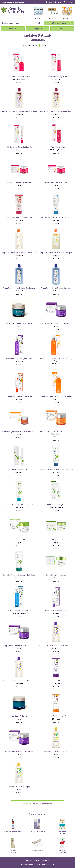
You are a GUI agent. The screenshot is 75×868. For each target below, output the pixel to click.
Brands (13, 29)
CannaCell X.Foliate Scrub (56, 575)
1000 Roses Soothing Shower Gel (19, 218)
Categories (37, 29)
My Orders (69, 2)
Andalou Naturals (38, 35)
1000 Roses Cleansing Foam (56, 76)
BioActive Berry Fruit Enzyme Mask (56, 323)
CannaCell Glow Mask (19, 540)
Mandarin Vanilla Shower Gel (56, 716)
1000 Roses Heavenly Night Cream (19, 182)
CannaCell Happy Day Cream (56, 540)
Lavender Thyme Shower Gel (56, 681)
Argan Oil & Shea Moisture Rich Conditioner (19, 253)
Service (58, 2)
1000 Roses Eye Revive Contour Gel (19, 147)
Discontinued (38, 40)
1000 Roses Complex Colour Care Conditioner (19, 112)
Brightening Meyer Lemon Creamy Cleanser (56, 396)
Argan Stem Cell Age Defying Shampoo (56, 288)
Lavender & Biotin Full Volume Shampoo (19, 681)
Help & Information (33, 860)
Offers (62, 29)
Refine (35, 45)
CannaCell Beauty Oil (19, 469)
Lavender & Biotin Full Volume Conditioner (56, 646)
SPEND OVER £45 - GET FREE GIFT (14, 2)
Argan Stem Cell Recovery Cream (19, 323)
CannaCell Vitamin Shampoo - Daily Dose (19, 575)
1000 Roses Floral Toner (56, 147)
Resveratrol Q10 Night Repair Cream (19, 751)
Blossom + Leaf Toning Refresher (19, 359)
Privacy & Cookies (27, 864)
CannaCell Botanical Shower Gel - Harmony (56, 469)
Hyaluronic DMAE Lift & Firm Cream (19, 646)
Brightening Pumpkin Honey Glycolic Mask (19, 432)
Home (49, 2)
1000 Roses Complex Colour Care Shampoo (56, 112)
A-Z (49, 45)
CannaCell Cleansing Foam (56, 505)
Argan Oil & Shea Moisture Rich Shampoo (56, 253)
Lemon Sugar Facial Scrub (19, 716)
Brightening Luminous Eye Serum (19, 396)
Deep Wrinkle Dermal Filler (56, 610)
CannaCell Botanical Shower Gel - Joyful (19, 505)
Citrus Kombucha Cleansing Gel (19, 610)
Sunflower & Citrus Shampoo (19, 787)
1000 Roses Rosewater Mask (56, 182)
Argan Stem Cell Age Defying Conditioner (19, 288)
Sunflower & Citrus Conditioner (56, 751)
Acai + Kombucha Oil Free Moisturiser (56, 218)
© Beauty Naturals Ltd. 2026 (45, 864)
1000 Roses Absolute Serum (19, 76)
